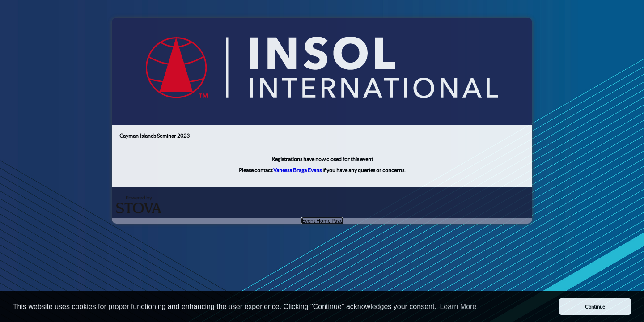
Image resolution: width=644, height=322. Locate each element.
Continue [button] (595, 307)
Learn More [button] (458, 307)
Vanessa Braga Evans (297, 170)
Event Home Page (322, 221)
